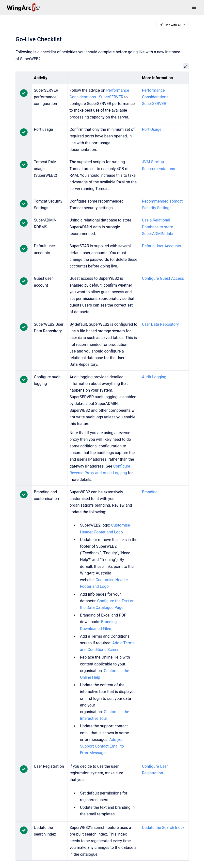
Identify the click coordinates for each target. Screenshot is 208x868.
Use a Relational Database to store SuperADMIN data (158, 227)
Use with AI (173, 25)
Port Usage (152, 129)
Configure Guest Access (163, 278)
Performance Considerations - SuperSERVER (156, 97)
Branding (150, 492)
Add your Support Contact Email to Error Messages (102, 746)
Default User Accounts (162, 246)
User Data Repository (160, 324)
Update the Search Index (163, 828)
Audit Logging (154, 377)
